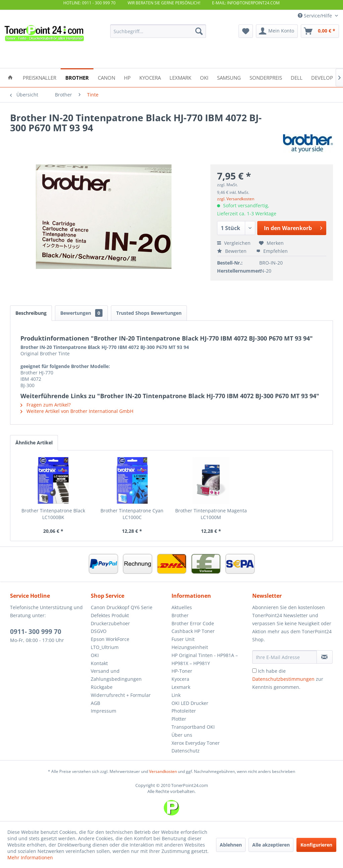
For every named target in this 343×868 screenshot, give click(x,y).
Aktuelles (182, 607)
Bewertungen (81, 313)
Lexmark (181, 687)
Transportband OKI (193, 727)
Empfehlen (272, 251)
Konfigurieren (316, 845)
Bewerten (232, 251)
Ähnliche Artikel (34, 443)
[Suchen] (199, 31)
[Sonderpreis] (266, 77)
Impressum (104, 711)
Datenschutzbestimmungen (283, 679)
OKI (95, 655)
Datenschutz (186, 751)
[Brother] (77, 77)
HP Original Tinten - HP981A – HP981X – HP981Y (205, 659)
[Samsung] (229, 77)
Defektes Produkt (110, 615)
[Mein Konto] (277, 31)
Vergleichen (234, 243)
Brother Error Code (193, 623)
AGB (95, 703)
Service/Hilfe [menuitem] (316, 16)
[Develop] (322, 77)
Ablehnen (231, 845)
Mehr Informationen (30, 857)
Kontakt (99, 663)
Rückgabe (102, 687)
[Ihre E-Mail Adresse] (285, 657)
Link (176, 695)
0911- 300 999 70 (36, 632)
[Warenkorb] (320, 31)
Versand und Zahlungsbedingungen (116, 675)
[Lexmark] (180, 77)
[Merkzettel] (246, 31)
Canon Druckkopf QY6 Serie (122, 607)
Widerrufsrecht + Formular (121, 695)
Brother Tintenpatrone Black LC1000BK (53, 514)
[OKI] (204, 77)
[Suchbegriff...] (158, 31)
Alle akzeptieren (271, 845)
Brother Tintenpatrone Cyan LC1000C (132, 514)
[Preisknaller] (40, 77)
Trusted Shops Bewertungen (149, 313)
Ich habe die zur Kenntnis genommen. (288, 679)
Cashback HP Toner (193, 631)
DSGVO (99, 631)
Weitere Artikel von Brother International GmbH (77, 411)
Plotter (179, 719)
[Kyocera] (150, 77)
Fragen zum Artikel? (46, 405)
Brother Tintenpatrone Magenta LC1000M (211, 514)
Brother (180, 615)
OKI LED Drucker (190, 703)
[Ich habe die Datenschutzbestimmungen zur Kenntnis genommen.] (254, 671)
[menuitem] (158, 31)
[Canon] (107, 77)
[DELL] (297, 77)
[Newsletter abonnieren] (325, 657)
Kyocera (180, 679)
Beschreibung (31, 313)
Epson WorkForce (110, 639)
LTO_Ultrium (105, 647)
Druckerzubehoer (110, 623)
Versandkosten (163, 771)
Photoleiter (184, 711)
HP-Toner (182, 671)
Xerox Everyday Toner (196, 743)
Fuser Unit (183, 639)
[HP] (127, 77)
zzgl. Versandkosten (236, 199)
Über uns (182, 735)
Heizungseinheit (190, 647)
